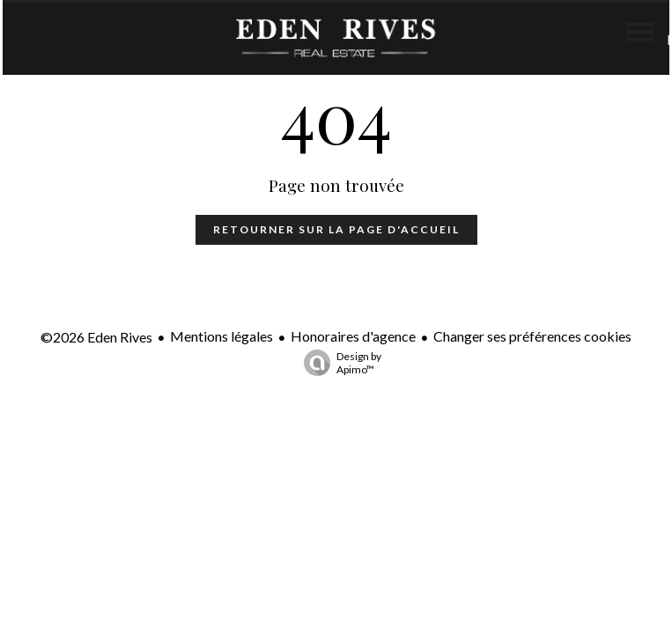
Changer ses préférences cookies (532, 336)
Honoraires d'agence (353, 336)
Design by (338, 363)
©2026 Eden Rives (96, 337)
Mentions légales (222, 336)
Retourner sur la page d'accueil (336, 229)
